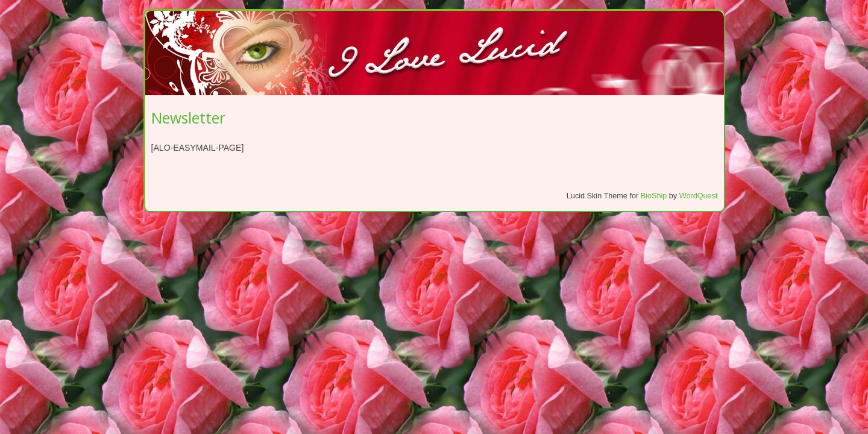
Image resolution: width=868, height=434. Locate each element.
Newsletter (188, 118)
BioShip (654, 196)
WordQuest (699, 196)
